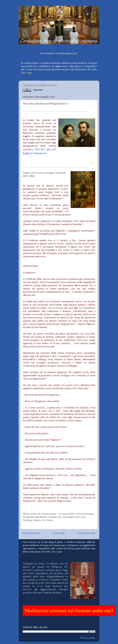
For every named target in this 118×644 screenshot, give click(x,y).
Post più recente (32, 533)
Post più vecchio (86, 533)
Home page (59, 533)
